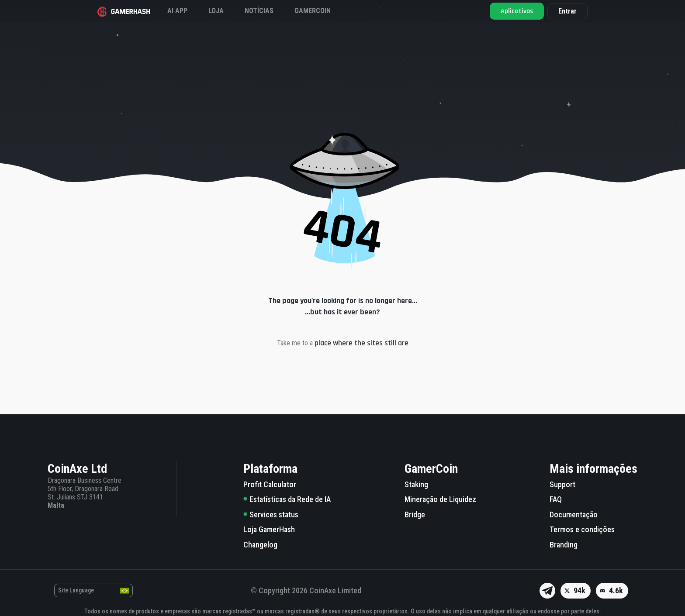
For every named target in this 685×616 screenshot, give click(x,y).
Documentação (574, 514)
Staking (416, 484)
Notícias (259, 11)
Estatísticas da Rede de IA (287, 499)
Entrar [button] (567, 11)
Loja (216, 11)
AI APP (177, 11)
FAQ (556, 499)
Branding (564, 545)
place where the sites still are (362, 343)
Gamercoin (313, 11)
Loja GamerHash (269, 529)
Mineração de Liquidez (440, 499)
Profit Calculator (270, 484)
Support (562, 484)
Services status (271, 514)
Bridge (415, 514)
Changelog (260, 545)
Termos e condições (582, 529)
